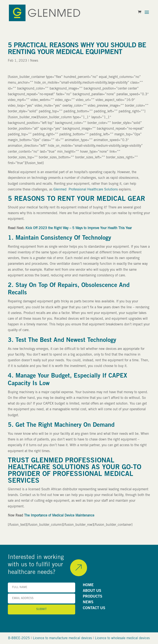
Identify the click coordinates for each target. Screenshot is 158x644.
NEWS (88, 602)
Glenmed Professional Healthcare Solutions (86, 190)
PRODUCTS (93, 597)
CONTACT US (94, 608)
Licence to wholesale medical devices (122, 638)
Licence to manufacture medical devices (62, 638)
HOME (88, 585)
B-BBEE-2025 (19, 638)
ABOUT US (92, 591)
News (34, 61)
